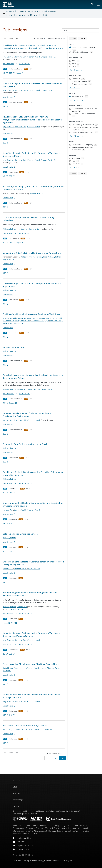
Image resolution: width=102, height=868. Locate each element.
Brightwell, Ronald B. (17, 609)
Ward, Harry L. (19, 668)
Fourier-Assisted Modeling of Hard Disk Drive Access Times (31, 664)
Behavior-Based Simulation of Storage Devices (25, 725)
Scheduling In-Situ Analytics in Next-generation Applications (32, 253)
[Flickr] (23, 855)
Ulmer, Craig (8, 323)
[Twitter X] (16, 855)
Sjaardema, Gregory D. (40, 321)
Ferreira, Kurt (21, 57)
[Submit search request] (97, 30)
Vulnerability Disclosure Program (59, 861)
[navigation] (39, 39)
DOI (5, 73)
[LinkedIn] (29, 855)
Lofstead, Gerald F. (10, 318)
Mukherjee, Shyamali (11, 321)
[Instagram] (26, 855)
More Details (25, 64)
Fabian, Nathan (39, 318)
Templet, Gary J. (56, 321)
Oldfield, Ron (25, 321)
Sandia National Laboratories (24, 825)
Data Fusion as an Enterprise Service (20, 534)
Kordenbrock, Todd (54, 318)
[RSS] (32, 855)
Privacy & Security (31, 814)
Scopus (20, 73)
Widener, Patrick (34, 57)
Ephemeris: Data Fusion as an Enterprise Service (26, 444)
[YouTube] (20, 855)
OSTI (12, 73)
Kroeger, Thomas (47, 668)
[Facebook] (13, 855)
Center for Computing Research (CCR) (27, 15)
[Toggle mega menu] (98, 5)
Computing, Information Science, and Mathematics (37, 11)
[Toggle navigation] (4, 13)
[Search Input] (81, 30)
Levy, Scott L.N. (9, 57)
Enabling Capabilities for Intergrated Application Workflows (31, 314)
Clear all (83, 38)
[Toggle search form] (92, 5)
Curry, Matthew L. (25, 318)
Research (10, 11)
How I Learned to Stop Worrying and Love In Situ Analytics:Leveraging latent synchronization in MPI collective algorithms (32, 120)
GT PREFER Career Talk (13, 347)
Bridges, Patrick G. (48, 57)
